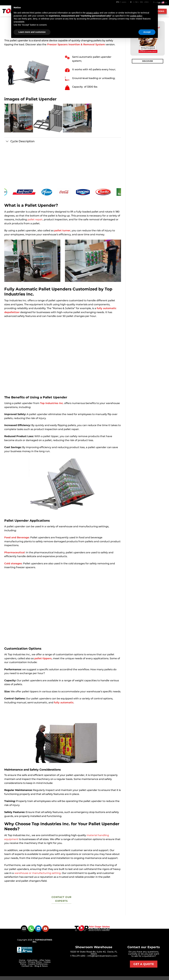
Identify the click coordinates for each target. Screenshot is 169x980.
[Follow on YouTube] (45, 929)
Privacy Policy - (36, 962)
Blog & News (41, 966)
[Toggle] (7, 142)
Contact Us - (28, 966)
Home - (23, 960)
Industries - (33, 960)
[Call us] (31, 929)
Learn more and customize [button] (32, 32)
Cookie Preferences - (39, 964)
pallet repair (35, 219)
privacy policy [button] (93, 13)
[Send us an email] (24, 929)
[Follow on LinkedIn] (38, 929)
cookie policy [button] (136, 16)
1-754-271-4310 (78, 956)
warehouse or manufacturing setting (37, 873)
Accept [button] (147, 32)
